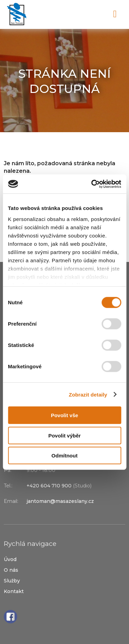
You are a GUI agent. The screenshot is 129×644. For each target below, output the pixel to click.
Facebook (10, 617)
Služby (12, 581)
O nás (11, 570)
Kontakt (14, 591)
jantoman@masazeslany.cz (60, 501)
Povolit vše (64, 415)
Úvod (10, 559)
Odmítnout (65, 456)
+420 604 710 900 (86, 14)
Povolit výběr (64, 435)
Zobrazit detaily (88, 394)
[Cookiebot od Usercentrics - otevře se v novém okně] (92, 184)
